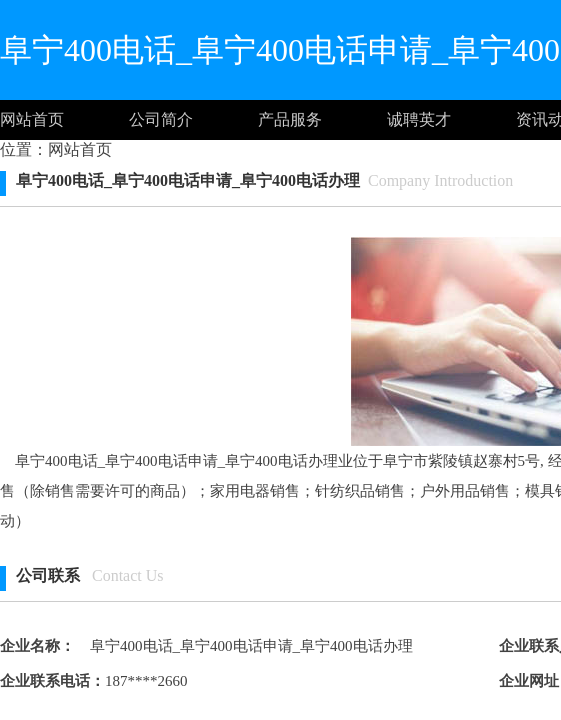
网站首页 (32, 119)
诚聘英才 (419, 119)
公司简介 (161, 119)
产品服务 (290, 119)
